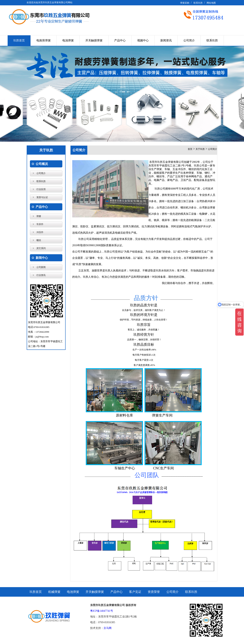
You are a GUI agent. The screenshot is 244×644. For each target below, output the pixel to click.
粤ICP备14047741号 (102, 611)
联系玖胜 (198, 3)
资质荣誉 (154, 592)
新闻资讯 (166, 40)
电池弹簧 (68, 40)
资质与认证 (42, 197)
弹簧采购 (185, 3)
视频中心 (143, 40)
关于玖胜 (200, 149)
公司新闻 (41, 267)
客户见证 (135, 592)
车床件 (40, 224)
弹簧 (39, 216)
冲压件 (40, 232)
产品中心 (120, 40)
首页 (190, 149)
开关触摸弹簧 (94, 40)
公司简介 (189, 40)
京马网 (108, 628)
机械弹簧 (54, 592)
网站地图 (211, 3)
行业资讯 (41, 275)
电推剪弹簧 (44, 40)
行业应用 (41, 189)
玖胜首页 (19, 40)
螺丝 (39, 240)
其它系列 (41, 248)
